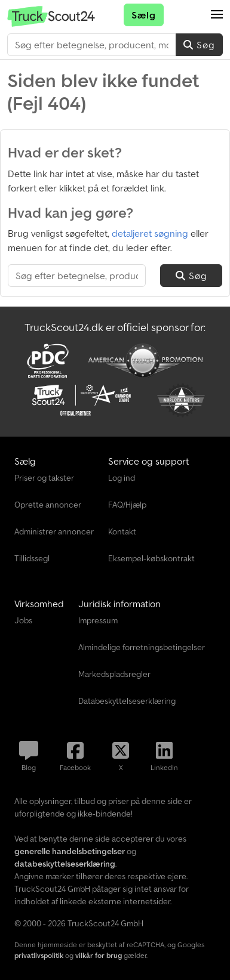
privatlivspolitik (39, 955)
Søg (199, 45)
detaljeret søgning (150, 233)
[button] (217, 15)
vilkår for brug (99, 955)
